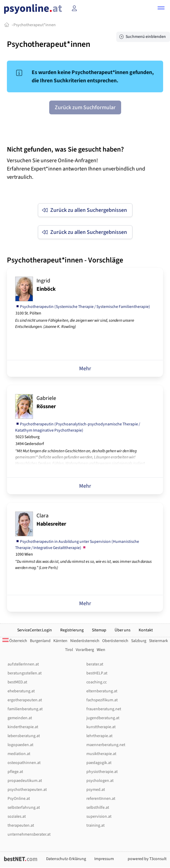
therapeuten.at (21, 825)
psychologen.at (100, 781)
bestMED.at (17, 682)
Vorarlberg (85, 650)
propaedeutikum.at (25, 781)
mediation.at (19, 754)
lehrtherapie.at (99, 736)
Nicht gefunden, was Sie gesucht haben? (65, 149)
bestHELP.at (97, 673)
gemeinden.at (20, 718)
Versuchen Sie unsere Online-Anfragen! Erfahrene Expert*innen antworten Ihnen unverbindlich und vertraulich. (76, 169)
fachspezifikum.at (102, 700)
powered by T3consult (147, 859)
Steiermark (158, 641)
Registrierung (72, 630)
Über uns (123, 630)
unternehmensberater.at (29, 834)
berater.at (95, 664)
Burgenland (40, 641)
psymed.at (96, 790)
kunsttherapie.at (101, 727)
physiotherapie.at (102, 772)
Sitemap (99, 630)
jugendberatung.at (103, 718)
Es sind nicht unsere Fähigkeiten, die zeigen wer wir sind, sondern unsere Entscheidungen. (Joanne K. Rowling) (75, 324)
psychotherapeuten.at (27, 790)
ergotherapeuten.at (25, 700)
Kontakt (146, 630)
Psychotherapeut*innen (35, 25)
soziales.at (17, 817)
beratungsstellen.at (25, 673)
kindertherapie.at (23, 727)
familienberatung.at (25, 709)
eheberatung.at (21, 691)
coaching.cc (97, 682)
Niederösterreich (85, 641)
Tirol (69, 650)
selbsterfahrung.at (24, 808)
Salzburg (139, 641)
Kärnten (60, 641)
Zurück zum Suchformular (85, 107)
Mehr (85, 369)
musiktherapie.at (101, 754)
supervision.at (99, 817)
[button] (161, 9)
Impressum (104, 859)
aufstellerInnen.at (23, 664)
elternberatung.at (102, 691)
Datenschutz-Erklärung (66, 859)
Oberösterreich (115, 641)
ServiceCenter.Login (35, 630)
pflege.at (15, 772)
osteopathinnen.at (24, 763)
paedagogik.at (99, 763)
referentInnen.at (101, 799)
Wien (101, 650)
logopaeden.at (20, 745)
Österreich (15, 641)
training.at (95, 825)
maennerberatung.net (106, 745)
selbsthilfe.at (98, 808)
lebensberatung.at (24, 736)
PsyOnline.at (19, 799)
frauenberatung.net (104, 709)
